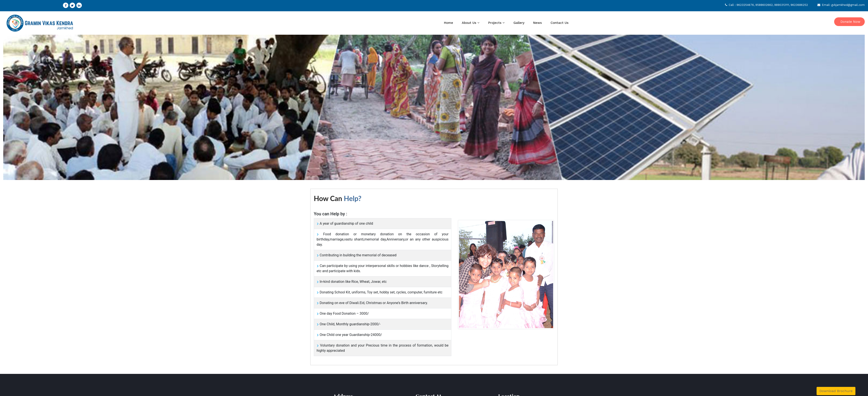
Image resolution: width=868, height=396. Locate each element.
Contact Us (560, 23)
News (538, 23)
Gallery (519, 23)
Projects (495, 23)
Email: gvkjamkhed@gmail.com (841, 5)
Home (449, 23)
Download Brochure (836, 391)
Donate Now (850, 22)
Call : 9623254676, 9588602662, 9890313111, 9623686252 (766, 5)
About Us (469, 23)
